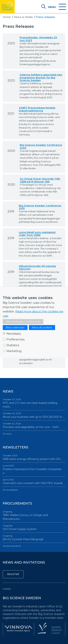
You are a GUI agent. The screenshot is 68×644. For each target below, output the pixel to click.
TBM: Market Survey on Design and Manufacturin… (34, 515)
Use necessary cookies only (23, 321)
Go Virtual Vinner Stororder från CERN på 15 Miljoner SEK (40, 180)
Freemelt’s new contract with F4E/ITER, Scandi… (34, 481)
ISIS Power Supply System (34, 527)
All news (7, 434)
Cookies (7, 589)
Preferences (16, 339)
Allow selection (15, 327)
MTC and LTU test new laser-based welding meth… (34, 403)
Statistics (13, 345)
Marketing (14, 351)
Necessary (14, 333)
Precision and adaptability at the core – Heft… (34, 425)
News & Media (23, 17)
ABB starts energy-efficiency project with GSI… (34, 457)
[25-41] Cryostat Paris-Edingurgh (34, 538)
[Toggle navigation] (57, 7)
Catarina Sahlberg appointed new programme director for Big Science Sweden (41, 78)
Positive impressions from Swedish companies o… (34, 469)
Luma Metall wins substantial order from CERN (37, 234)
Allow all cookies (42, 327)
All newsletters (10, 490)
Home (7, 17)
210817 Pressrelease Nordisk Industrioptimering (37, 109)
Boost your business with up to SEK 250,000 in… (34, 415)
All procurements (12, 546)
